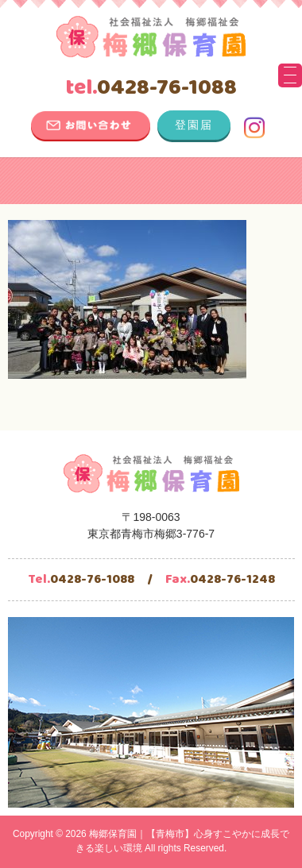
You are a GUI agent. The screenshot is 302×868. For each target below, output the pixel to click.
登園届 (194, 125)
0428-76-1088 (151, 88)
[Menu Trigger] (290, 75)
